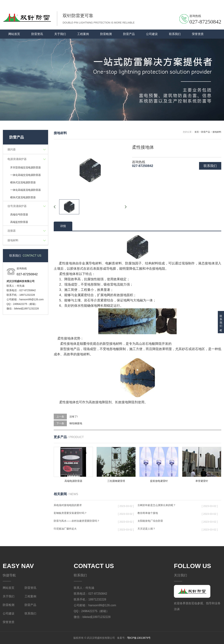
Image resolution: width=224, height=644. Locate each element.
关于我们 (216, 3)
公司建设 (152, 34)
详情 (63, 226)
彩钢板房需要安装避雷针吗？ (70, 513)
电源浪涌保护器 (17, 159)
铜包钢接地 (76, 423)
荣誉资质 (198, 34)
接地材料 (13, 240)
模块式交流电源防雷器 (23, 182)
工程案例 (83, 34)
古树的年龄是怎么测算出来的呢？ (157, 505)
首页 (197, 132)
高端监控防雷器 (19, 222)
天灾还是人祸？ (146, 529)
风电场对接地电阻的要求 (68, 505)
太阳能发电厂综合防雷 (150, 521)
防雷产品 (129, 34)
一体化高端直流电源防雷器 (25, 190)
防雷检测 (106, 34)
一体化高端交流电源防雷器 (25, 175)
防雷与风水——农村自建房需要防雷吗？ (77, 521)
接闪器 (12, 149)
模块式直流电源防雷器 (23, 197)
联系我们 (202, 3)
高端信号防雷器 (19, 214)
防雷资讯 (37, 34)
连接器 (12, 231)
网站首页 (14, 34)
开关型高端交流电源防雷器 (25, 167)
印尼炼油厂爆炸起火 (65, 529)
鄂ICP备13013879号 (139, 638)
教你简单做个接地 (148, 513)
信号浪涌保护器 (17, 206)
